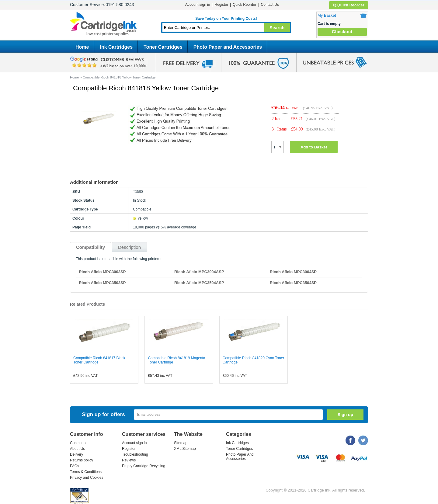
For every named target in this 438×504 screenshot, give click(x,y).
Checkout (342, 32)
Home (82, 47)
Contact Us (270, 5)
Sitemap (181, 443)
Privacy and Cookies (87, 478)
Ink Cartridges (116, 47)
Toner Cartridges (163, 47)
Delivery (76, 454)
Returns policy (82, 460)
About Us (77, 449)
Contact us (79, 443)
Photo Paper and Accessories (228, 47)
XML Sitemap (185, 449)
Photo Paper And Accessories (240, 457)
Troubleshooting (135, 454)
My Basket (327, 15)
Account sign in (198, 5)
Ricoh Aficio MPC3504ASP (199, 283)
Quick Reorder (348, 5)
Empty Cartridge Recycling (144, 466)
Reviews (129, 460)
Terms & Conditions (86, 472)
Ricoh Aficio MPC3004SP (293, 272)
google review (109, 62)
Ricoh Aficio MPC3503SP (102, 283)
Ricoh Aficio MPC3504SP (293, 283)
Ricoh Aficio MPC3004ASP (199, 272)
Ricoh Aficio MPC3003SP (102, 272)
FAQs (75, 466)
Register (221, 5)
